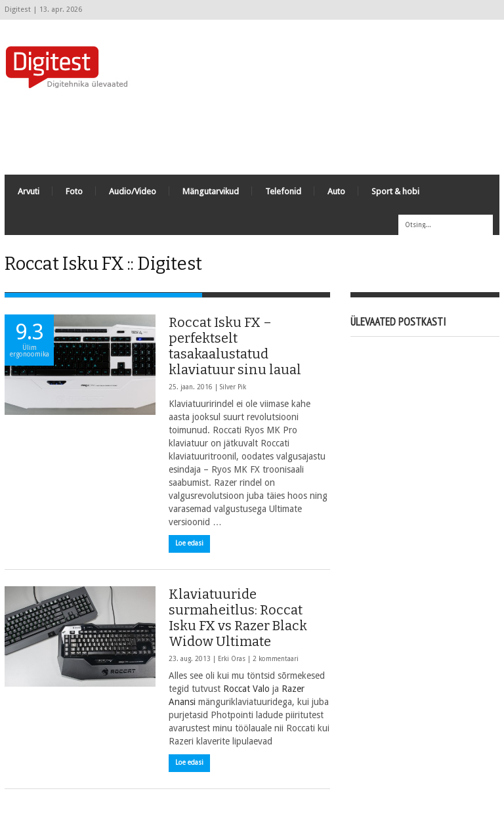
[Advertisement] (261, 132)
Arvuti (29, 191)
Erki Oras (232, 659)
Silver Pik (233, 388)
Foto (74, 191)
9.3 (29, 339)
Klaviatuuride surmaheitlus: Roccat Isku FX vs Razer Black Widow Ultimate (238, 618)
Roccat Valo (246, 689)
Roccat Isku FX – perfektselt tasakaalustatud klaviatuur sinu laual (235, 347)
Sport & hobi (395, 191)
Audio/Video (133, 191)
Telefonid (283, 191)
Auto (336, 191)
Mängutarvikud (211, 191)
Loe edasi (189, 544)
